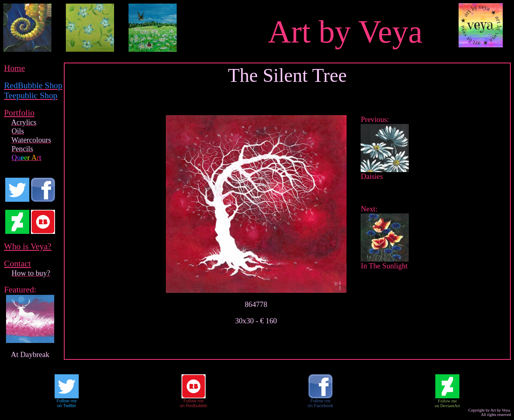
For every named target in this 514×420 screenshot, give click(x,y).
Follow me (67, 401)
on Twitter (67, 406)
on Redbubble (194, 406)
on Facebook (320, 406)
